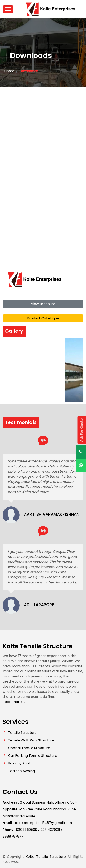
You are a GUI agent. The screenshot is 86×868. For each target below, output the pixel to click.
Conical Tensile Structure (29, 748)
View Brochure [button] (43, 304)
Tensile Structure (22, 733)
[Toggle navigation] (8, 9)
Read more (14, 702)
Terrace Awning (21, 771)
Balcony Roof (19, 763)
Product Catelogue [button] (43, 318)
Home (9, 71)
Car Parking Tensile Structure (33, 756)
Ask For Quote (82, 430)
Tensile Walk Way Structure (31, 740)
